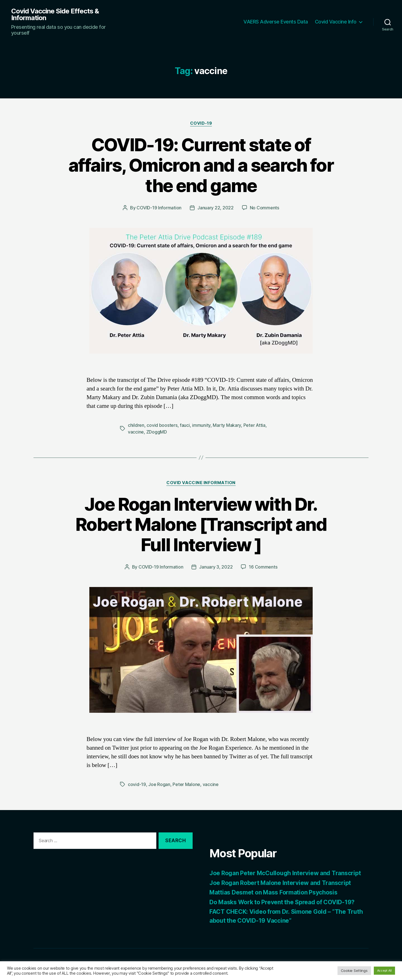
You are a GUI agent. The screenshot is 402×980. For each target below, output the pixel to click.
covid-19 (137, 784)
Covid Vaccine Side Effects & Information (55, 15)
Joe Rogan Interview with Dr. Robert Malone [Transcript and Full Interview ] (201, 525)
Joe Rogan (159, 784)
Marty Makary (227, 425)
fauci (185, 425)
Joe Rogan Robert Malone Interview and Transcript (280, 883)
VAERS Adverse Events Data (276, 22)
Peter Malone (186, 784)
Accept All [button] (384, 970)
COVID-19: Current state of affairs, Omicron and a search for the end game (201, 165)
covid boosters (162, 425)
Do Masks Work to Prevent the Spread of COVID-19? (282, 902)
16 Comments (263, 567)
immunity (201, 425)
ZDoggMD (157, 432)
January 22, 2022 (216, 208)
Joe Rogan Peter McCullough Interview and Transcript (285, 873)
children (136, 425)
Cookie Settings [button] (354, 970)
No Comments (265, 208)
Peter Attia (254, 425)
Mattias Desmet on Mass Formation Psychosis (273, 892)
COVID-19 (201, 123)
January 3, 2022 (216, 567)
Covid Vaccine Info (336, 22)
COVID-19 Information (159, 208)
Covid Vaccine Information (201, 483)
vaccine (136, 432)
